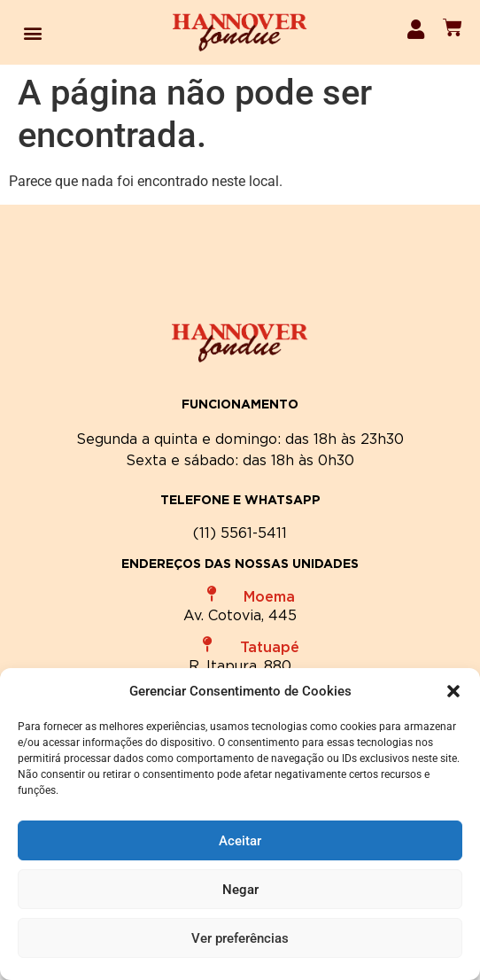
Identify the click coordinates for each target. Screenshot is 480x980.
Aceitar (240, 841)
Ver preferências (240, 938)
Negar (240, 890)
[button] (453, 691)
